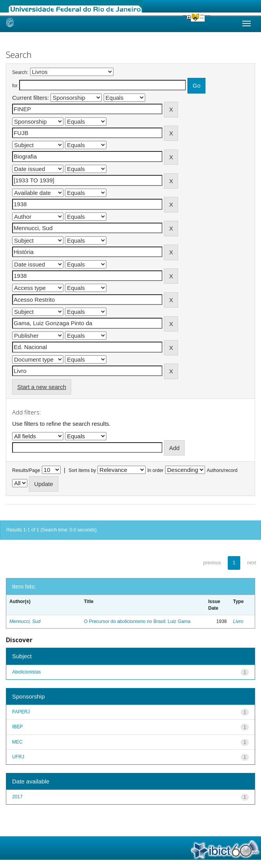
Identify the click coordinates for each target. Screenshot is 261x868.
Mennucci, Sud (25, 621)
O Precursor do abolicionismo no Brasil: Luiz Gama (137, 621)
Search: (20, 72)
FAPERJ (21, 712)
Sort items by (82, 470)
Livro (238, 621)
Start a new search (42, 387)
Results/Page (26, 470)
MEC (17, 742)
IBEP (17, 727)
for (15, 86)
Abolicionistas (26, 672)
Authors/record (222, 470)
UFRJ (18, 757)
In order (156, 470)
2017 (17, 797)
